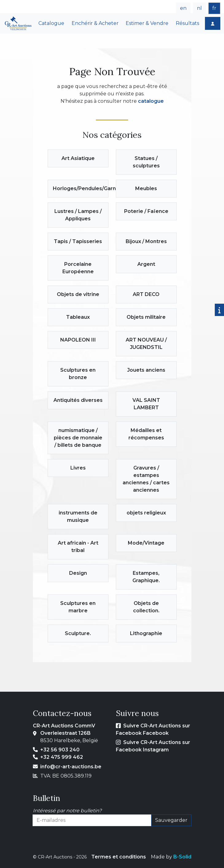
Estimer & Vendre (147, 23)
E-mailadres (47, 830)
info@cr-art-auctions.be (71, 767)
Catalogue (51, 23)
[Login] (213, 23)
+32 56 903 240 (60, 750)
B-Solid (182, 857)
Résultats (187, 23)
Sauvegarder (171, 820)
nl (199, 8)
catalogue (151, 101)
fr (214, 8)
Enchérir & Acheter (95, 23)
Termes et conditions (119, 857)
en (183, 8)
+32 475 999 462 (62, 757)
